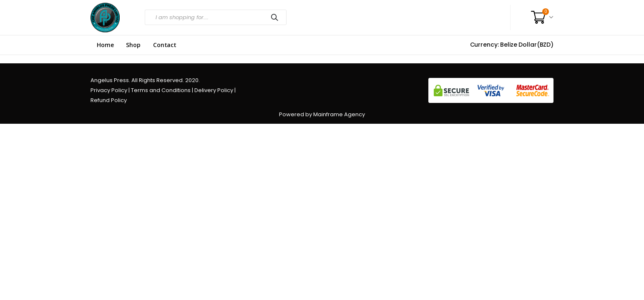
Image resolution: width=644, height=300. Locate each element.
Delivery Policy (214, 90)
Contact (165, 45)
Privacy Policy (109, 90)
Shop (133, 45)
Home (105, 45)
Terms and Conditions (161, 90)
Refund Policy (109, 100)
